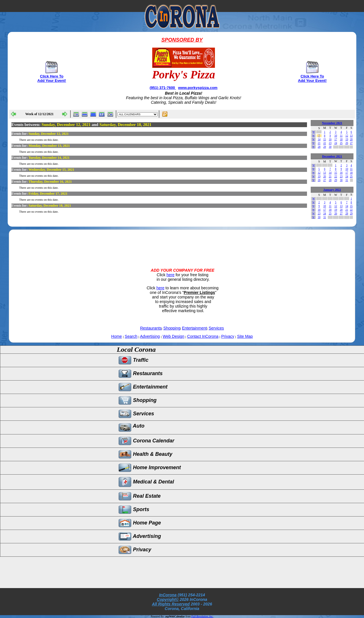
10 (336, 136)
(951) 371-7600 (163, 88)
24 (336, 143)
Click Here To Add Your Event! (52, 78)
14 (319, 139)
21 (319, 143)
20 (351, 139)
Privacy (228, 336)
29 (325, 147)
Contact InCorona (203, 336)
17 (336, 139)
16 (330, 139)
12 (347, 136)
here (170, 275)
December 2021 (332, 156)
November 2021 (332, 123)
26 (347, 143)
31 (347, 180)
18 (341, 139)
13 (351, 136)
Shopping (172, 328)
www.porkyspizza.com (198, 88)
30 (330, 147)
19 (347, 139)
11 (341, 136)
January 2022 (332, 190)
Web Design (174, 336)
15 (325, 139)
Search (131, 336)
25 (341, 143)
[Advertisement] (182, 244)
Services (216, 328)
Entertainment (195, 328)
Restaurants (151, 328)
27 (351, 143)
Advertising (150, 336)
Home (116, 336)
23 (330, 143)
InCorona (168, 595)
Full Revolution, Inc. (202, 617)
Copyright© (168, 599)
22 (325, 143)
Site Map (245, 336)
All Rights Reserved (171, 604)
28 (319, 147)
